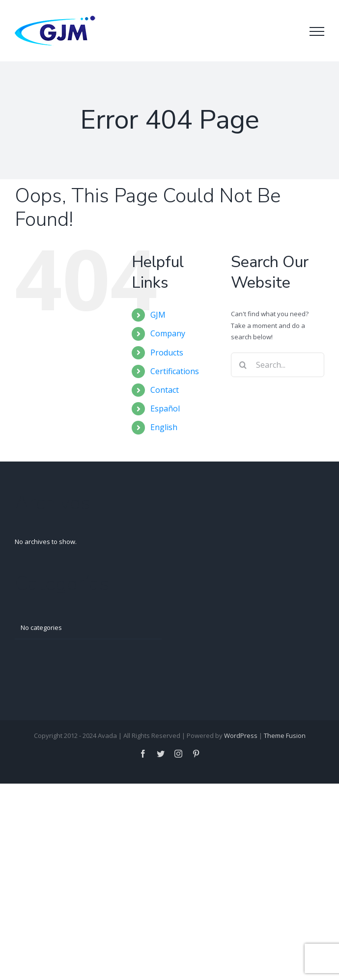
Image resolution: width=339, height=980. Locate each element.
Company (168, 333)
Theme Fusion (285, 735)
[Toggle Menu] (317, 31)
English (164, 427)
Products (167, 353)
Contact (165, 390)
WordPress (241, 735)
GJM (158, 315)
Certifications (175, 371)
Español (165, 408)
